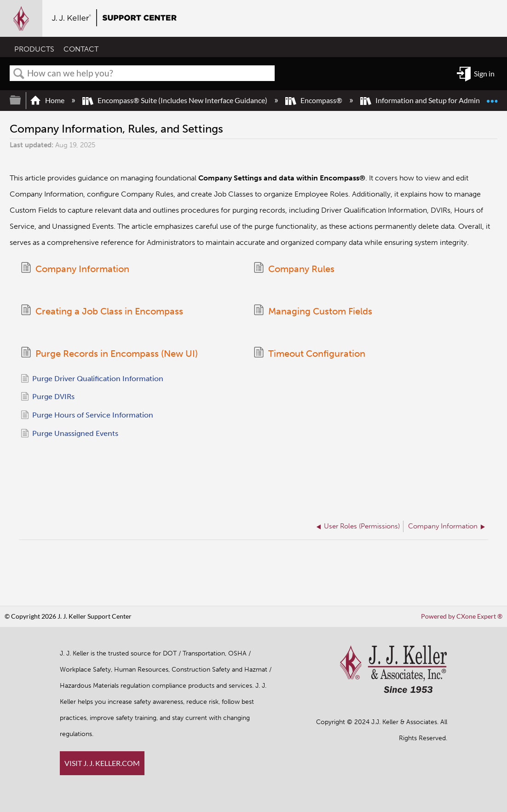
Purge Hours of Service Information (87, 418)
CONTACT (81, 49)
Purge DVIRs (48, 399)
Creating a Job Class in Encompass (102, 312)
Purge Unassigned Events (69, 436)
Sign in (484, 73)
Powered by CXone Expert (462, 616)
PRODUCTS (34, 49)
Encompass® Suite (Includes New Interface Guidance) (176, 100)
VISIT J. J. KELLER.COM (102, 763)
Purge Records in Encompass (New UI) (109, 355)
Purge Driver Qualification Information (92, 381)
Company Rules (294, 269)
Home (48, 100)
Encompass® (314, 100)
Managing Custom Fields (313, 312)
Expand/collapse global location (492, 97)
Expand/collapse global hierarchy (21, 100)
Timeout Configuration (309, 355)
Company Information (75, 269)
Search (19, 74)
